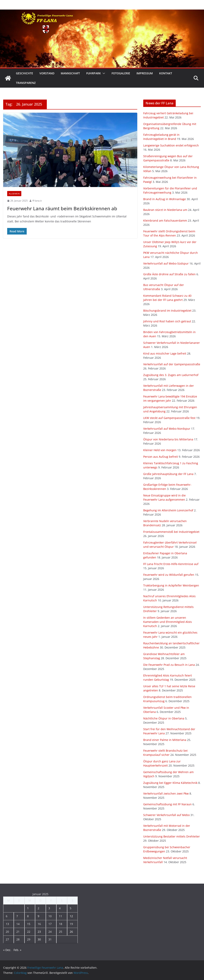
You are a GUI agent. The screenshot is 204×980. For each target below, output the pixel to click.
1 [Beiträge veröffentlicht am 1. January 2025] (28, 908)
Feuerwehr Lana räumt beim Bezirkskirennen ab (62, 208)
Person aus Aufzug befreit (161, 457)
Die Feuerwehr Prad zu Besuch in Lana (169, 665)
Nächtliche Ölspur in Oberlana (164, 718)
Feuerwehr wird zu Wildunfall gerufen (169, 575)
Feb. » (17, 950)
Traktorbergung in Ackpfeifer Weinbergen (171, 585)
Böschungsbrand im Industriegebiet (167, 311)
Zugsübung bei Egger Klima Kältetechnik (170, 783)
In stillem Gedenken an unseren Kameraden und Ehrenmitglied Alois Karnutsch (168, 622)
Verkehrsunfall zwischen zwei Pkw (166, 793)
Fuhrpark (94, 73)
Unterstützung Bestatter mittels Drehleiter (172, 836)
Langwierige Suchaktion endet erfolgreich (171, 145)
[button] (103, 73)
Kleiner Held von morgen (160, 450)
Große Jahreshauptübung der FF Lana (168, 474)
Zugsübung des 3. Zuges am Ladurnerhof (171, 375)
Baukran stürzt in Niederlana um (165, 210)
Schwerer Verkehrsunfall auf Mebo (166, 815)
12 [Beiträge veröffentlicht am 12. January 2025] (71, 916)
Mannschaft (70, 73)
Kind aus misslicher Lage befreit (165, 353)
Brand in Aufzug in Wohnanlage (165, 199)
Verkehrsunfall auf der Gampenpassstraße (172, 364)
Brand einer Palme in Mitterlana (165, 740)
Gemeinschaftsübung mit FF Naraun (167, 804)
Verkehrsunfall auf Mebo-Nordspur (167, 429)
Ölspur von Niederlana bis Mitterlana (168, 439)
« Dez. (7, 950)
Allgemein (14, 194)
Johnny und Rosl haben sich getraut (167, 321)
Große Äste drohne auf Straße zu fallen (169, 274)
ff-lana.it (37, 201)
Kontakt (166, 73)
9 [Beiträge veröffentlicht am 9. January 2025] (38, 916)
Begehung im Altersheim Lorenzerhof (168, 510)
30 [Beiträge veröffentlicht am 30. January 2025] (39, 939)
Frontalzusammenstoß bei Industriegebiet (171, 532)
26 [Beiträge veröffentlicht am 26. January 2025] (71, 932)
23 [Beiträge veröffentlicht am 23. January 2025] (39, 932)
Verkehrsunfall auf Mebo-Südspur (166, 263)
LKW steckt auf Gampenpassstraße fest (169, 418)
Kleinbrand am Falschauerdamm (165, 221)
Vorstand (47, 73)
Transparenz (26, 83)
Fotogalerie (121, 73)
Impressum (145, 73)
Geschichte (25, 73)
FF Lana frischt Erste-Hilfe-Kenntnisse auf (171, 564)
